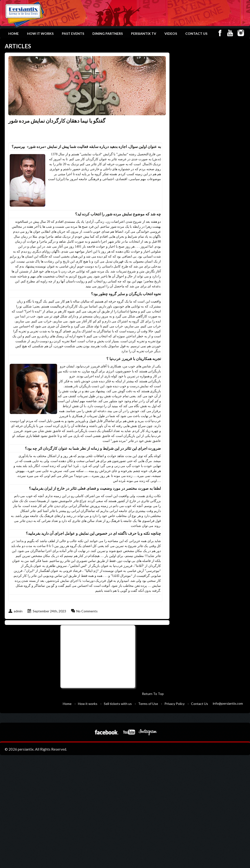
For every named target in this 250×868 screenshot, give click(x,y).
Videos (171, 33)
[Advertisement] (97, 656)
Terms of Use (148, 704)
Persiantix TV (144, 33)
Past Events (73, 33)
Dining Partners (108, 33)
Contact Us (196, 33)
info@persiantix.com (228, 703)
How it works (40, 33)
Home (14, 33)
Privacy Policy (175, 704)
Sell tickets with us (118, 704)
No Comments (87, 611)
